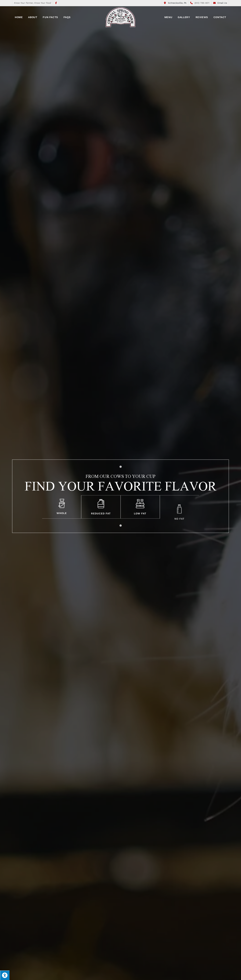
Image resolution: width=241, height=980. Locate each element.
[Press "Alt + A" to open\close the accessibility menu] (5, 975)
